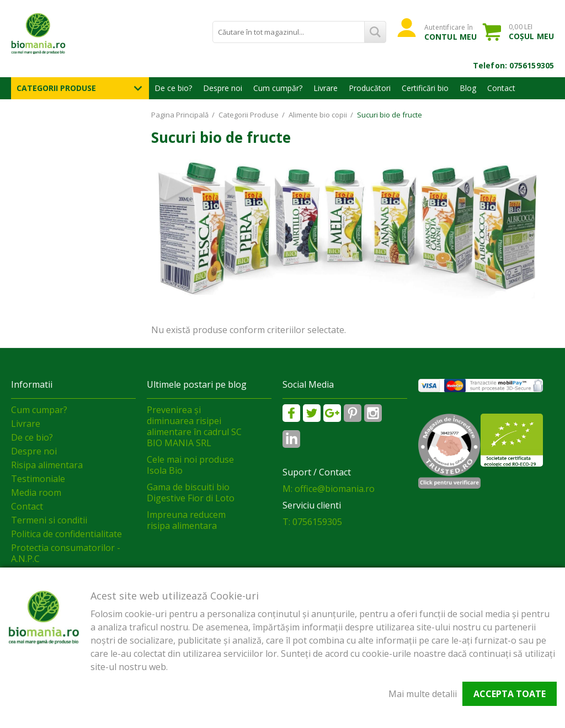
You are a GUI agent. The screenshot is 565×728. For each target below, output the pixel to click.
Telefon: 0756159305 (513, 65)
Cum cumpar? (39, 410)
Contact (501, 88)
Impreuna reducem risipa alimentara (186, 520)
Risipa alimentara (47, 465)
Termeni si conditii (49, 520)
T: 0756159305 (312, 522)
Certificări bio (425, 88)
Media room (36, 493)
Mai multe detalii (423, 694)
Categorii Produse (56, 88)
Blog (468, 88)
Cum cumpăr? (278, 88)
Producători (370, 88)
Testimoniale (38, 479)
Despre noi (223, 88)
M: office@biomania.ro (329, 489)
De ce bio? (173, 88)
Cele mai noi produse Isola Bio (190, 465)
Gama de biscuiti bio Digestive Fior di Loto (191, 493)
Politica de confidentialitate (66, 534)
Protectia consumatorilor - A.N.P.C (66, 553)
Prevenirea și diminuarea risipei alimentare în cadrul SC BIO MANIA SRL (194, 426)
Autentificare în (451, 32)
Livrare (326, 88)
